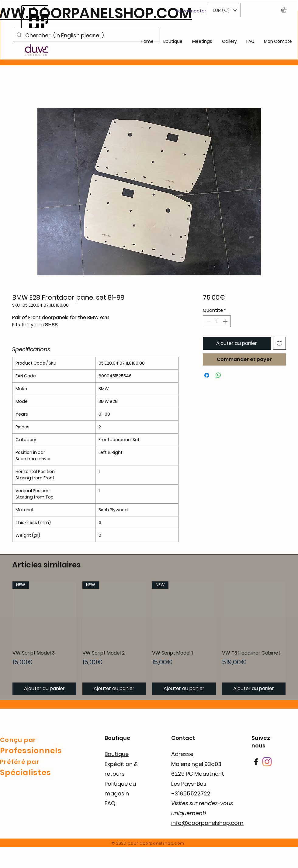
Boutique (117, 754)
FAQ (110, 803)
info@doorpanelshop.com (207, 823)
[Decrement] (208, 321)
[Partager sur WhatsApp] (218, 375)
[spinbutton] (217, 321)
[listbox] (225, 10)
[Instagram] (267, 762)
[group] (149, 638)
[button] (225, 10)
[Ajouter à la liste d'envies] (279, 343)
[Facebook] (256, 762)
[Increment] (226, 321)
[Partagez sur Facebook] (207, 375)
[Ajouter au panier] (44, 689)
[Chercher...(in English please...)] (86, 36)
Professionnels (31, 751)
